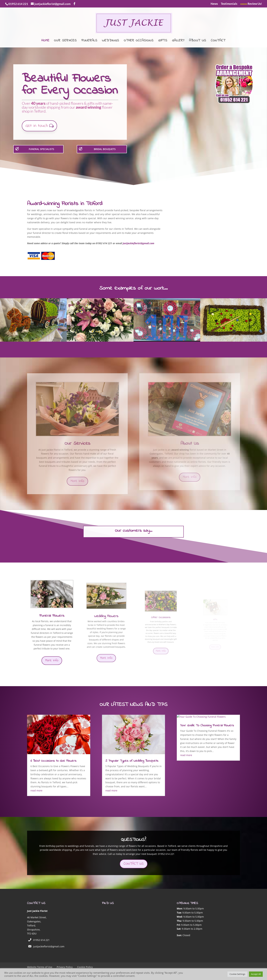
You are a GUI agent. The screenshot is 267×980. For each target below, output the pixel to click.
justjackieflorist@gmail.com (49, 946)
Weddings (111, 41)
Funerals (89, 41)
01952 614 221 (41, 940)
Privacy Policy (65, 967)
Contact (218, 41)
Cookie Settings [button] (237, 974)
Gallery (178, 41)
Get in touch (37, 126)
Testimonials (229, 4)
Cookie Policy (85, 967)
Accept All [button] (256, 974)
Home (45, 41)
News (214, 4)
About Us (198, 41)
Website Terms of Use (40, 967)
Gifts (163, 41)
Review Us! (251, 4)
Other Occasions (139, 41)
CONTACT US (134, 864)
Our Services (65, 41)
